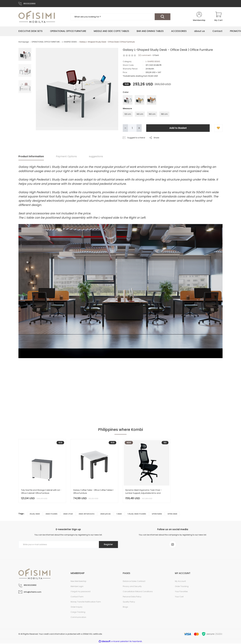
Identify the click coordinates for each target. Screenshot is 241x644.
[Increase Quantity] (139, 128)
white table (157, 514)
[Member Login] (199, 17)
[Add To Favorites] (218, 128)
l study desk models (137, 514)
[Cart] (218, 17)
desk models (51, 514)
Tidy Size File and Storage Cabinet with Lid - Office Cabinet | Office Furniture (41, 492)
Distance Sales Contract (134, 582)
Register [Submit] (108, 545)
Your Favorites (181, 592)
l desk (119, 514)
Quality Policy (129, 602)
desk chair (68, 514)
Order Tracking (182, 587)
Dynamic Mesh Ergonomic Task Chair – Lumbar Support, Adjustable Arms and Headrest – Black (144, 492)
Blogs (125, 607)
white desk (172, 514)
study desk (35, 514)
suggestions (96, 157)
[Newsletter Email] (68, 545)
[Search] (120, 17)
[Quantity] (132, 128)
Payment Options (66, 157)
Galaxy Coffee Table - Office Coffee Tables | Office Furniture (93, 492)
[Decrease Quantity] (125, 128)
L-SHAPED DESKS (153, 62)
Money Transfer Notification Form (86, 602)
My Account (180, 582)
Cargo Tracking (78, 612)
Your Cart (179, 597)
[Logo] (37, 17)
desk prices (105, 514)
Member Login (77, 587)
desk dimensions (87, 514)
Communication (78, 618)
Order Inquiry (77, 607)
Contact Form (77, 597)
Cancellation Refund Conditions (138, 592)
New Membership (78, 582)
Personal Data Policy (132, 597)
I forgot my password (81, 592)
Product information (31, 157)
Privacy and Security (132, 587)
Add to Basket (178, 128)
